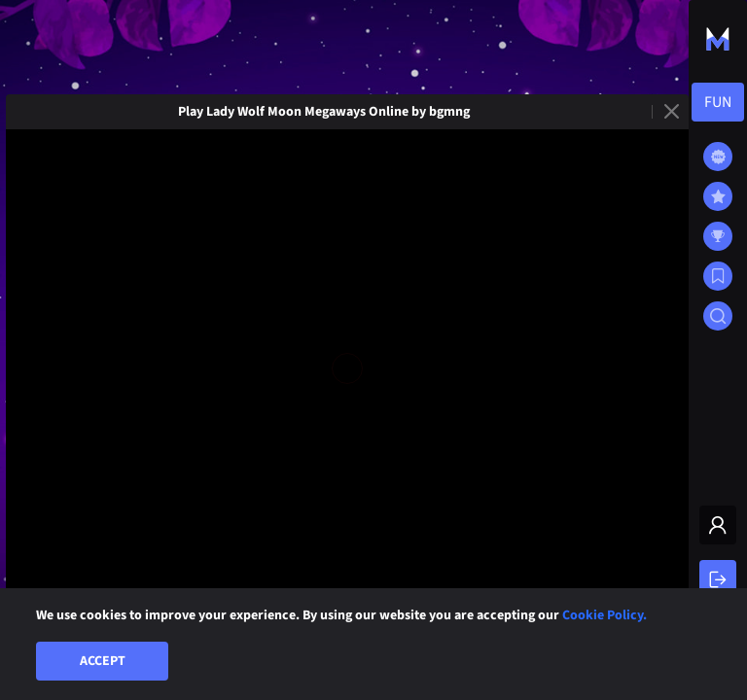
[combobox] (718, 102)
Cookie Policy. (605, 615)
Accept (103, 661)
